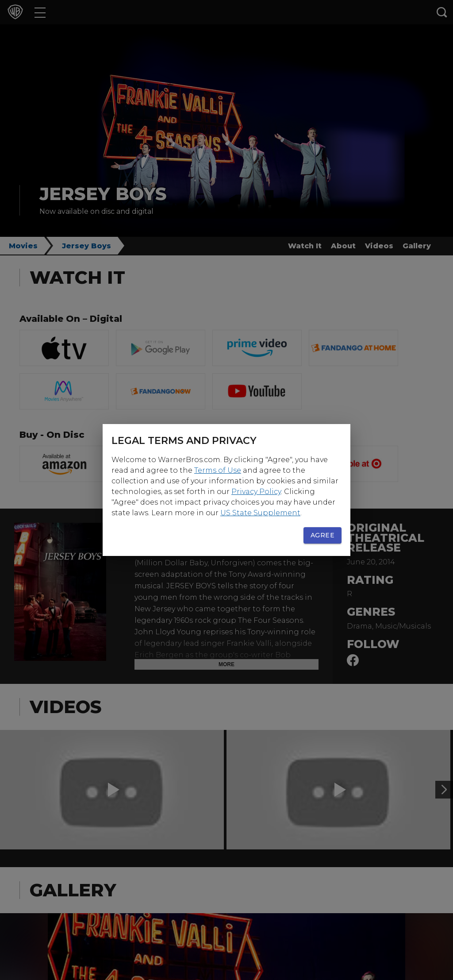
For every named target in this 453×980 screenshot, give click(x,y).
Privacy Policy (256, 492)
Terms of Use (218, 470)
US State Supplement (260, 513)
